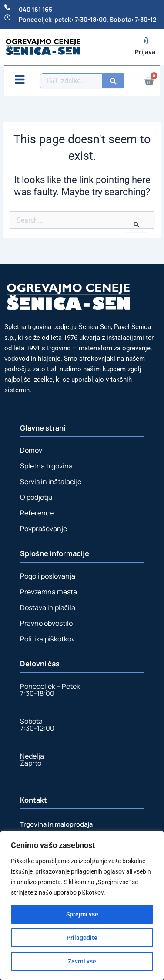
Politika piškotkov (47, 639)
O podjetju (36, 497)
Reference (37, 513)
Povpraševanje (44, 529)
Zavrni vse (82, 961)
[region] (82, 905)
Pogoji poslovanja (48, 576)
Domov (31, 450)
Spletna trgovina (46, 466)
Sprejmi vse (82, 914)
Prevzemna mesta (49, 592)
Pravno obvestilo (46, 623)
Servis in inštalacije (51, 482)
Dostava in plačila (48, 607)
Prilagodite (82, 938)
